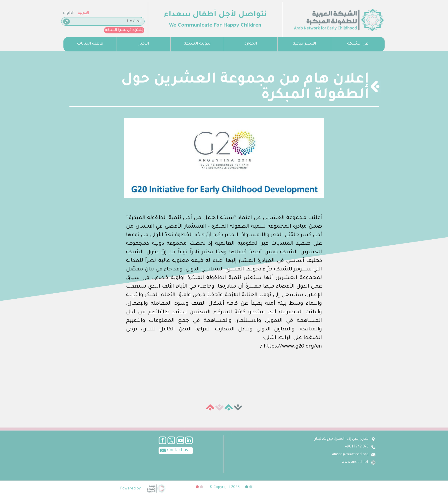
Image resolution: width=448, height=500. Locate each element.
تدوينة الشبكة (197, 44)
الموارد (251, 44)
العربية (83, 13)
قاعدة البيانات (90, 44)
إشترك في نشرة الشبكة (124, 30)
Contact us (173, 450)
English (68, 13)
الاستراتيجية (304, 44)
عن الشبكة (358, 44)
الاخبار (143, 44)
